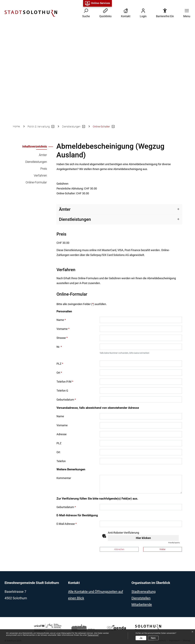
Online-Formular (36, 182)
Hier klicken (143, 538)
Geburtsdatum (66, 400)
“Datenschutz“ (93, 635)
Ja (141, 638)
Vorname (63, 329)
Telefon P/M (65, 382)
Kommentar (64, 478)
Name (61, 320)
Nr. (59, 347)
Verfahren (40, 175)
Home (16, 126)
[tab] (119, 209)
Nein (153, 638)
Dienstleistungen (36, 162)
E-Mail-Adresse (67, 524)
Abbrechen (119, 549)
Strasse (62, 338)
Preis (44, 169)
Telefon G (62, 391)
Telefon (61, 461)
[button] (186, 13)
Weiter (163, 549)
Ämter (43, 155)
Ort (59, 373)
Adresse (62, 434)
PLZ (60, 364)
